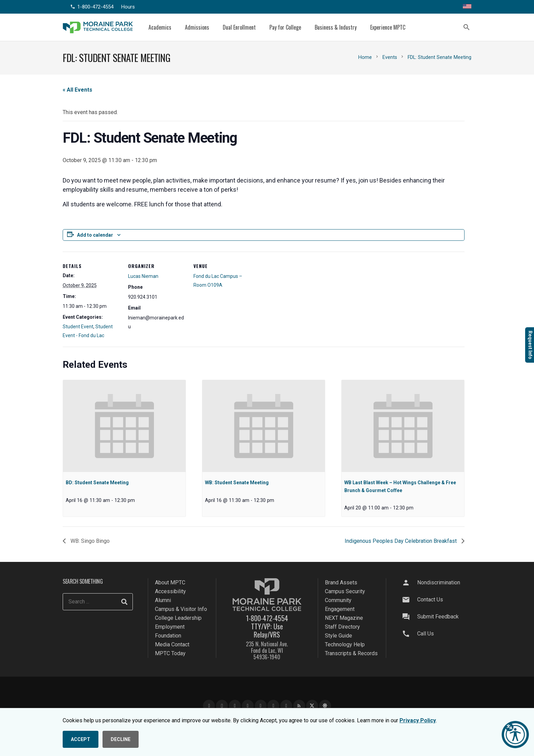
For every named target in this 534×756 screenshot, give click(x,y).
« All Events (77, 90)
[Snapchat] (273, 706)
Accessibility (170, 591)
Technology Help (345, 644)
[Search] (124, 602)
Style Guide (339, 636)
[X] (312, 706)
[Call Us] (409, 634)
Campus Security (345, 591)
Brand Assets (341, 582)
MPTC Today (170, 653)
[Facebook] (209, 706)
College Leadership (178, 618)
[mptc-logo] (98, 27)
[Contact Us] (409, 600)
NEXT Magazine (344, 618)
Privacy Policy (418, 720)
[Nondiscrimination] (409, 583)
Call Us (426, 634)
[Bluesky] (325, 706)
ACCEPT (81, 739)
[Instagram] (222, 706)
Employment (170, 627)
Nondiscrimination (439, 582)
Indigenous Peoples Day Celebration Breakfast (401, 541)
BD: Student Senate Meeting (97, 483)
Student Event (78, 327)
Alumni (163, 600)
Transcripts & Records (351, 653)
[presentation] (124, 426)
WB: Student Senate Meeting (237, 483)
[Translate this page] (467, 7)
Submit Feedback (438, 617)
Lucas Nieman (143, 276)
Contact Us (430, 600)
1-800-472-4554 (267, 618)
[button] (466, 27)
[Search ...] (98, 602)
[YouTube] (235, 706)
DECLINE (121, 739)
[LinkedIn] (248, 706)
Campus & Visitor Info (181, 609)
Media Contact (172, 644)
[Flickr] (286, 706)
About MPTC (170, 582)
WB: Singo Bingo (89, 541)
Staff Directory (342, 627)
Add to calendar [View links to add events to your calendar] (95, 235)
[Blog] (299, 706)
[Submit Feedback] (409, 617)
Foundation (168, 636)
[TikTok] (261, 706)
